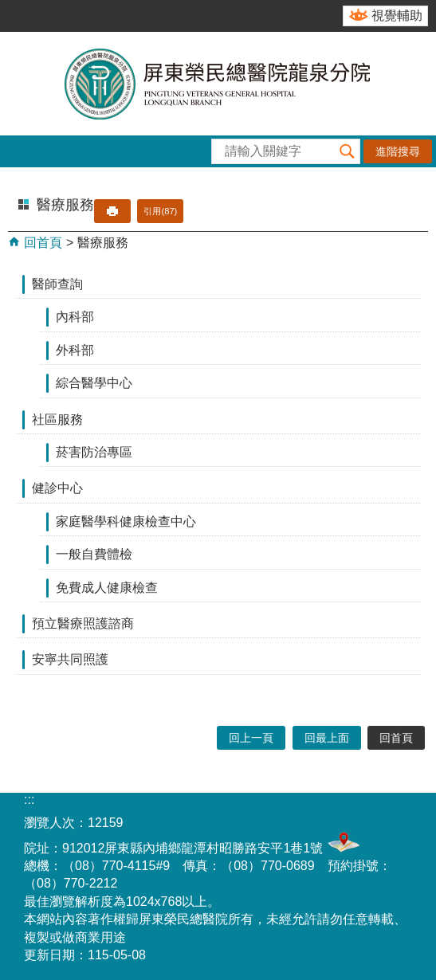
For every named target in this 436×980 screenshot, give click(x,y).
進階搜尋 (398, 151)
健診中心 (57, 488)
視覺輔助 (397, 16)
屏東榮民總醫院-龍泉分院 (218, 84)
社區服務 (57, 419)
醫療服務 (103, 243)
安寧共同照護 (70, 659)
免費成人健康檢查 (107, 588)
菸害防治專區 (94, 452)
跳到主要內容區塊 (8, 8)
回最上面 (327, 738)
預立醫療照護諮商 (83, 623)
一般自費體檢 (94, 554)
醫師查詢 (57, 284)
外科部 (75, 350)
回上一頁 (251, 738)
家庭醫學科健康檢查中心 (126, 521)
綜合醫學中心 (94, 383)
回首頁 (41, 243)
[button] (348, 151)
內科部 (75, 317)
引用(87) (160, 211)
